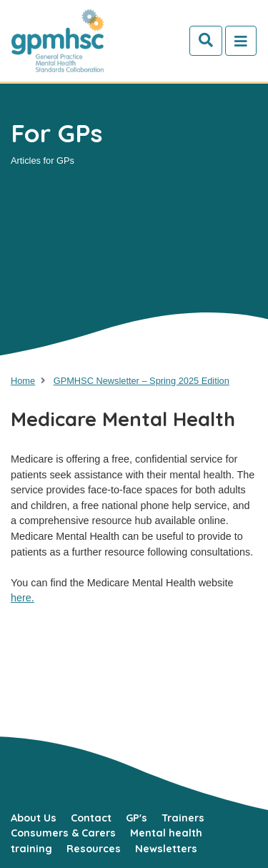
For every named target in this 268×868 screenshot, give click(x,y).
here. (23, 598)
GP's (137, 818)
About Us (34, 818)
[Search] (206, 41)
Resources (94, 849)
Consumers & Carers (63, 833)
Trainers (183, 818)
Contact (91, 818)
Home (23, 381)
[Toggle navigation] (241, 41)
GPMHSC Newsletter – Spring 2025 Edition (142, 381)
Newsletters (166, 849)
